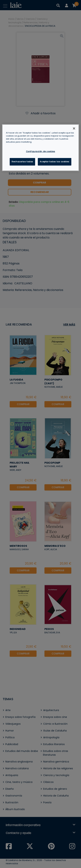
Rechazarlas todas (22, 162)
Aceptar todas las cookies (54, 162)
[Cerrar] (74, 128)
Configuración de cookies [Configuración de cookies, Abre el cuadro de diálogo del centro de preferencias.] (41, 151)
